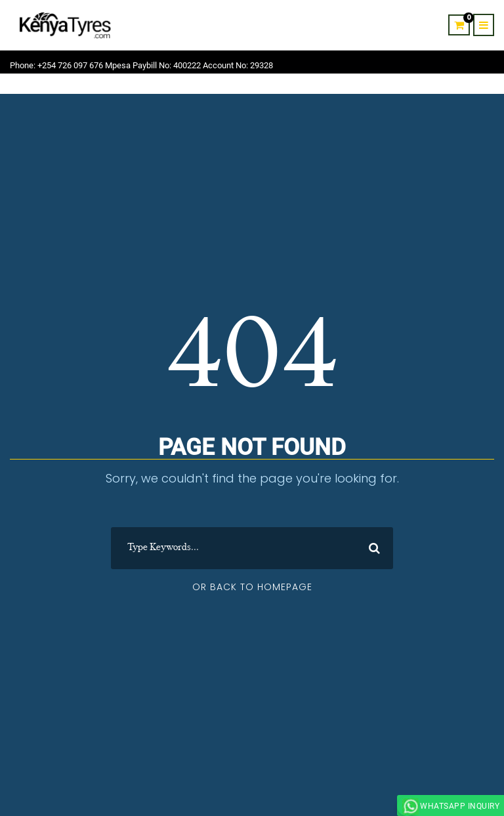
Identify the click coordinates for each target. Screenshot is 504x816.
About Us (368, 86)
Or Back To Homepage (252, 587)
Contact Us (420, 86)
